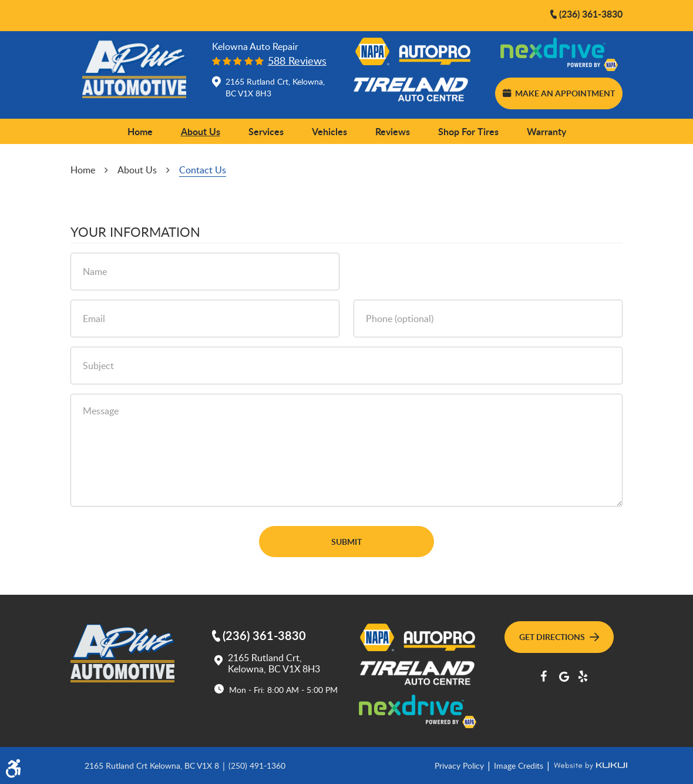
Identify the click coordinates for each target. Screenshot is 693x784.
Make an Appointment (559, 93)
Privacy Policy (460, 765)
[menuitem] (140, 132)
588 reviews (297, 61)
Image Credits (520, 765)
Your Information (135, 232)
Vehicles (329, 131)
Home (140, 131)
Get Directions (559, 636)
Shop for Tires (468, 131)
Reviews (393, 131)
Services (266, 131)
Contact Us (203, 170)
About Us (201, 131)
